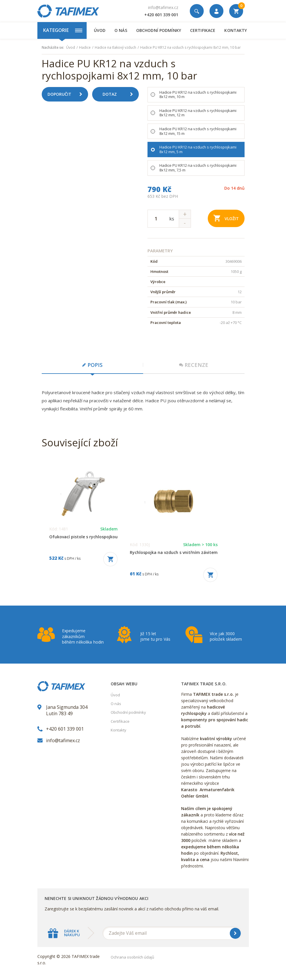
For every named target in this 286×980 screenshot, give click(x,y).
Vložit (226, 218)
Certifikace (203, 30)
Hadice (85, 48)
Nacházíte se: (53, 48)
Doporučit (67, 94)
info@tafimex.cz (163, 7)
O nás (121, 30)
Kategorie (63, 30)
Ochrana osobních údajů (132, 957)
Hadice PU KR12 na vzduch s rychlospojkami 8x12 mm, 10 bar (191, 48)
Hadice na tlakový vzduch (115, 48)
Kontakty (236, 30)
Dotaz (120, 94)
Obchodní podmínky (159, 30)
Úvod (100, 30)
